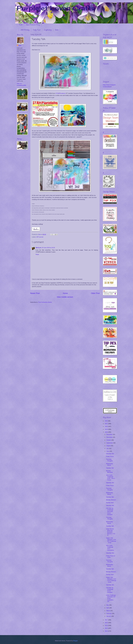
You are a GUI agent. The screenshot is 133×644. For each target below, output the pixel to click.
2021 (106, 424)
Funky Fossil (37, 30)
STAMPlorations (61, 93)
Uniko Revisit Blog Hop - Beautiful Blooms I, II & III (111, 532)
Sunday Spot (110, 503)
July (108, 449)
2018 (106, 432)
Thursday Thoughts (109, 460)
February (109, 614)
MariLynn (39, 248)
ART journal (40, 237)
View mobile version (65, 297)
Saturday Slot (110, 454)
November (110, 437)
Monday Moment (111, 500)
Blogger (75, 641)
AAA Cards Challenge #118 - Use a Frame (110, 478)
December (110, 434)
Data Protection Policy (33, 25)
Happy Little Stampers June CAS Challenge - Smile (111, 580)
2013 (106, 631)
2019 (106, 429)
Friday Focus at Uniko (111, 557)
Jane (20, 46)
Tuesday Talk (110, 468)
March (108, 611)
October (109, 440)
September (110, 443)
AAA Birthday (25, 30)
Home (21, 25)
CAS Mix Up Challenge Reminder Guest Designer (110, 511)
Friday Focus (110, 456)
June (108, 451)
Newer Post (35, 293)
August (109, 446)
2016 (106, 623)
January (109, 616)
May (108, 605)
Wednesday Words (110, 464)
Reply (37, 254)
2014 (106, 628)
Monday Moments (109, 472)
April (108, 608)
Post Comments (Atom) (45, 302)
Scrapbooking (48, 30)
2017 (106, 620)
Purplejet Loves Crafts (56, 8)
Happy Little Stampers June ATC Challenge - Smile (111, 540)
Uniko (57, 30)
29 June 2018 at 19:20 (48, 248)
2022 (106, 421)
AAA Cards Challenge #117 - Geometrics (110, 548)
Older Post (95, 293)
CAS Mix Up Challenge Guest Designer (110, 590)
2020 (106, 427)
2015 (106, 625)
